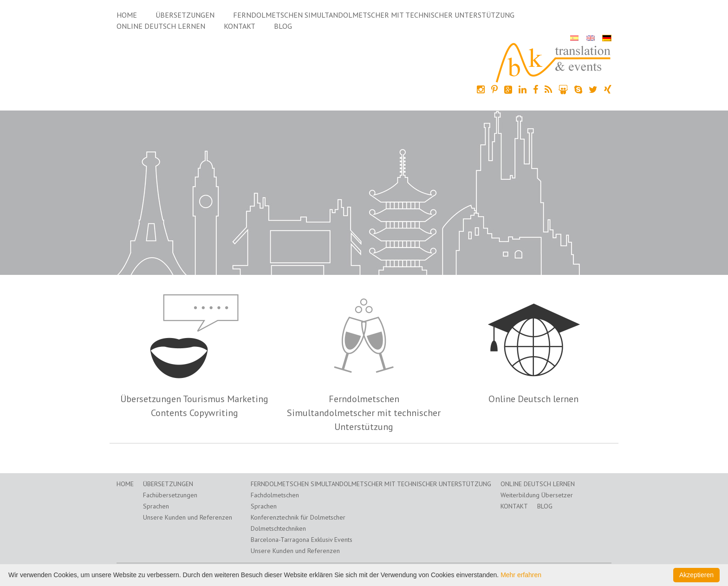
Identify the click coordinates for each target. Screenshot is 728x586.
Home (127, 15)
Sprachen (156, 506)
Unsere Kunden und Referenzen (188, 517)
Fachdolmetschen (275, 495)
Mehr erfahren (521, 575)
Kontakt (240, 26)
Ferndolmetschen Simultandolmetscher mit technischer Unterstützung (374, 15)
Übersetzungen (185, 15)
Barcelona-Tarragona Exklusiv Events (302, 540)
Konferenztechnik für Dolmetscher (298, 517)
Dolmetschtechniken (278, 528)
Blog (283, 26)
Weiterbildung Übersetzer (537, 495)
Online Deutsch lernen (161, 26)
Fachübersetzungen (170, 495)
